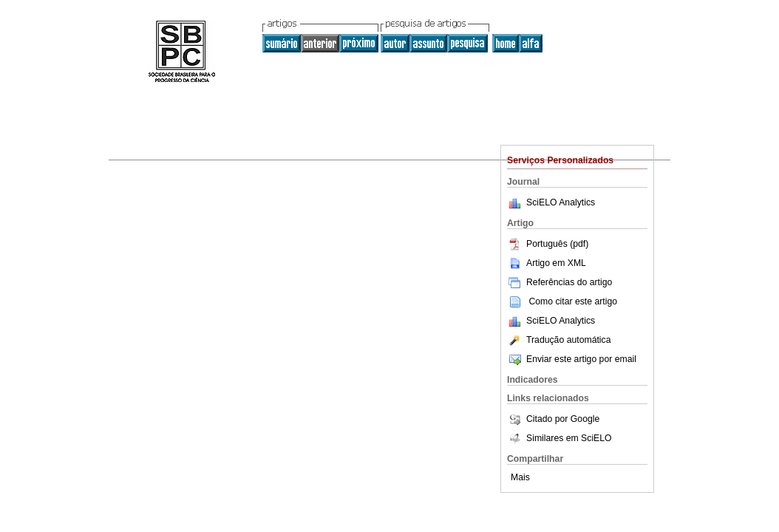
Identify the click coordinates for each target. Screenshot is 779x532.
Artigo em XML (547, 263)
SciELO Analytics (561, 202)
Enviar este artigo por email (572, 359)
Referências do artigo (559, 282)
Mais (520, 477)
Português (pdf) (548, 244)
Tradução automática (559, 340)
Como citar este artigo (573, 301)
